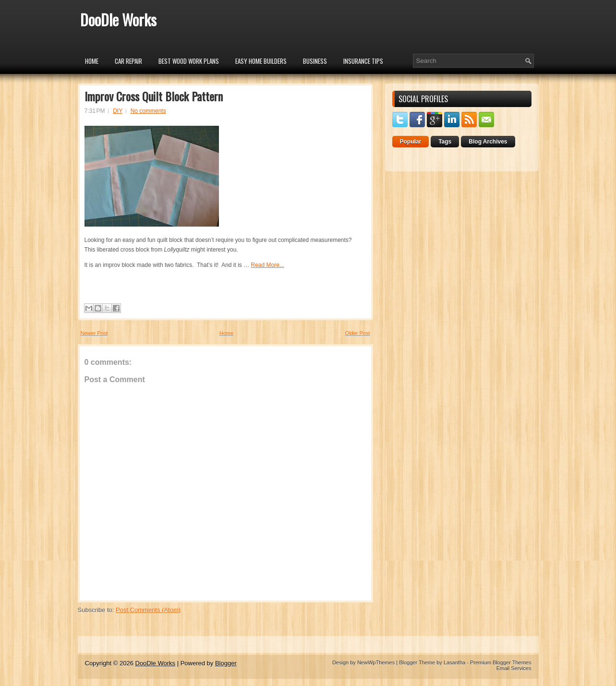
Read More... (268, 265)
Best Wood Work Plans (189, 61)
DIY (118, 111)
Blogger (226, 663)
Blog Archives (488, 142)
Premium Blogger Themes (501, 662)
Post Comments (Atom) (148, 610)
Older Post (358, 333)
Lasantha (454, 662)
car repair (128, 61)
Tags (445, 142)
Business (315, 61)
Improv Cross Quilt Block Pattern (154, 96)
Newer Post (94, 333)
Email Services (514, 668)
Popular (411, 142)
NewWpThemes (376, 662)
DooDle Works (118, 19)
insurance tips (363, 61)
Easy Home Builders (261, 61)
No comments (148, 111)
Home (92, 61)
